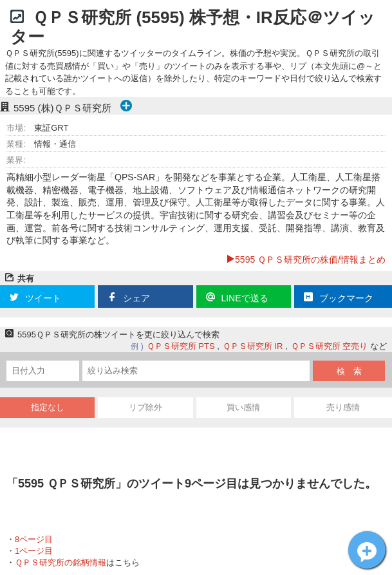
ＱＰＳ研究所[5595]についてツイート (367, 550)
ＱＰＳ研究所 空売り (330, 346)
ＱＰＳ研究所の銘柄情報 (61, 562)
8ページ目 (34, 539)
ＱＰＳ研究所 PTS (181, 346)
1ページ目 (34, 551)
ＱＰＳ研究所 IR (253, 346)
